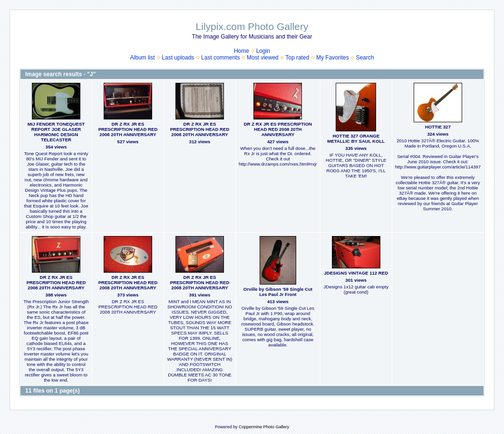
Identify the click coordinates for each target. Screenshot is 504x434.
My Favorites (333, 58)
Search (365, 58)
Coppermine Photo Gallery (264, 427)
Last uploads (178, 58)
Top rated (297, 58)
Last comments (220, 58)
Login (263, 51)
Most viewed (263, 58)
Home (242, 51)
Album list (143, 58)
